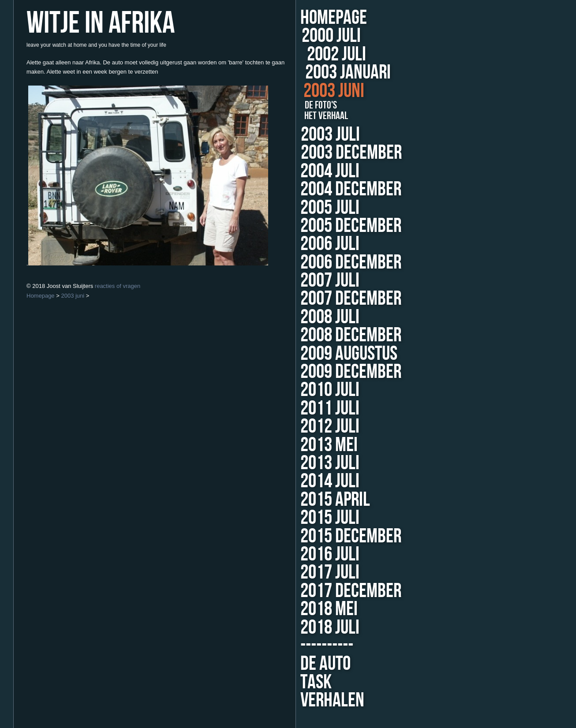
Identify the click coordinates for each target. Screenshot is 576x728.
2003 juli (329, 135)
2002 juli (335, 54)
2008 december (315, 335)
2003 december (347, 153)
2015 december (311, 536)
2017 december (310, 591)
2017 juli (289, 573)
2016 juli (289, 554)
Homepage (334, 18)
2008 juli (295, 317)
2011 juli (291, 409)
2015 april (295, 500)
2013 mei (290, 445)
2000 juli (336, 36)
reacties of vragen (118, 286)
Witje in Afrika (101, 23)
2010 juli (292, 390)
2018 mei (288, 609)
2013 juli (290, 463)
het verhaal (323, 116)
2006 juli (304, 244)
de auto (285, 664)
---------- (286, 646)
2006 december (322, 263)
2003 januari (345, 73)
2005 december (329, 226)
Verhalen (292, 700)
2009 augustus (312, 354)
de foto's (317, 105)
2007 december (318, 299)
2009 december (313, 372)
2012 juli (291, 427)
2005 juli (312, 208)
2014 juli (290, 481)
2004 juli (322, 171)
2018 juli (289, 628)
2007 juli (299, 281)
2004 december (338, 189)
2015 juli (290, 518)
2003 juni (332, 91)
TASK (275, 682)
